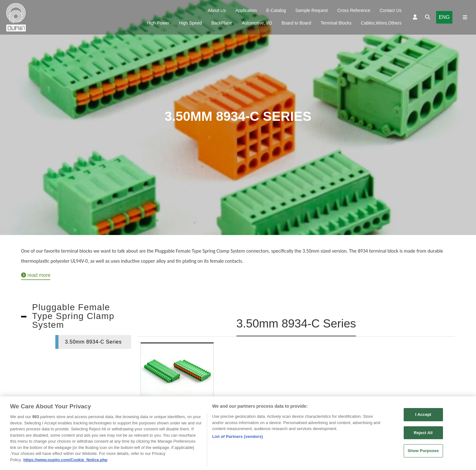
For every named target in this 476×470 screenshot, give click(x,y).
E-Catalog (276, 10)
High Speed (190, 23)
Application (246, 10)
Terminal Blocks (336, 23)
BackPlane (222, 23)
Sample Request (312, 10)
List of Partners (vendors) (238, 439)
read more (36, 275)
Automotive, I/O (257, 23)
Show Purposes (423, 453)
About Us (217, 10)
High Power (158, 23)
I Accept (423, 417)
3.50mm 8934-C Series (93, 342)
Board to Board (296, 23)
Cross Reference (354, 10)
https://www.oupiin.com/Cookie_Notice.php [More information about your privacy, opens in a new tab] (65, 462)
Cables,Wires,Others (381, 23)
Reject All (423, 435)
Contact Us (391, 10)
